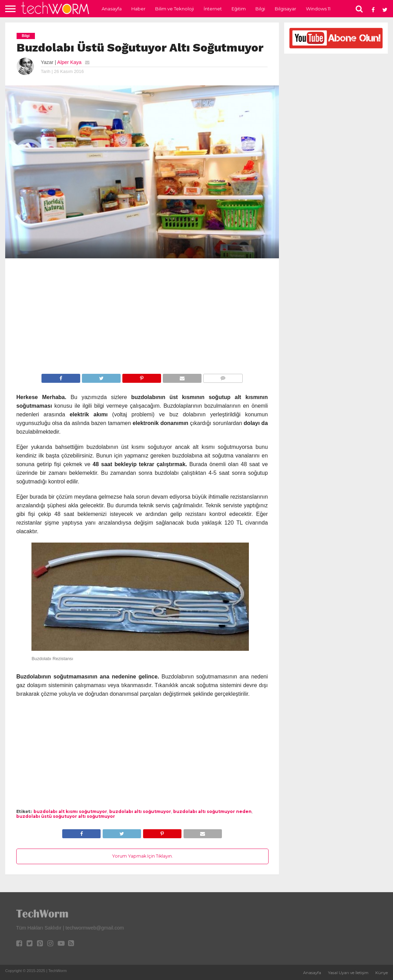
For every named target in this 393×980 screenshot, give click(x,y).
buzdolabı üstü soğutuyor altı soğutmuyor (66, 816)
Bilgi (260, 9)
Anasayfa (112, 9)
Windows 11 (318, 9)
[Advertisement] (142, 317)
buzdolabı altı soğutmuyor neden (212, 811)
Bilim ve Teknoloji (175, 9)
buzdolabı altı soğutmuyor (140, 811)
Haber (138, 9)
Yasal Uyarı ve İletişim (348, 973)
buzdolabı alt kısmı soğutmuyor (70, 811)
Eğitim (239, 9)
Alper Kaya (69, 62)
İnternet (213, 9)
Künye (382, 973)
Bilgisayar (286, 9)
